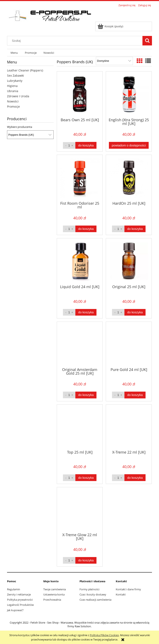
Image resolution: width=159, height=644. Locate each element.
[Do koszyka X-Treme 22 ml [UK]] (135, 478)
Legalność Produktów (20, 605)
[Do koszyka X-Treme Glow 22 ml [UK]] (86, 560)
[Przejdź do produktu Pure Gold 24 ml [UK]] (129, 344)
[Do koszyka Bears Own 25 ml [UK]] (86, 145)
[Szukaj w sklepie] (76, 41)
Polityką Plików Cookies (104, 635)
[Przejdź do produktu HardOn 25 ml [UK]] (129, 178)
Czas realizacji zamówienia (95, 600)
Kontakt (121, 594)
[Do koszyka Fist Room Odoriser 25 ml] (86, 229)
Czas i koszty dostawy (93, 594)
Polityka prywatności (20, 600)
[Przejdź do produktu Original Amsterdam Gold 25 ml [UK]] (80, 344)
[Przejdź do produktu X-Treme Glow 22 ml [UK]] (80, 510)
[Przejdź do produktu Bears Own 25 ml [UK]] (80, 94)
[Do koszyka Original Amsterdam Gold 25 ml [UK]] (86, 395)
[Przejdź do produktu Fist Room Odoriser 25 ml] (80, 178)
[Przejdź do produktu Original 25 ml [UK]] (129, 261)
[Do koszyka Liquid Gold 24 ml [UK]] (86, 312)
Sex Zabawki (16, 75)
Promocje (13, 106)
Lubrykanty (15, 81)
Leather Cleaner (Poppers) (25, 70)
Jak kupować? (15, 610)
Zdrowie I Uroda (18, 96)
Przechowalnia (52, 600)
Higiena (12, 86)
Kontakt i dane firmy (128, 589)
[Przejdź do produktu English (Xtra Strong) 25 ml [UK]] (129, 94)
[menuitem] (14, 53)
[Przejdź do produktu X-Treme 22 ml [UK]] (129, 427)
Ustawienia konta (54, 594)
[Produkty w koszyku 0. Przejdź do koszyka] (111, 26)
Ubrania (13, 91)
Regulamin (14, 589)
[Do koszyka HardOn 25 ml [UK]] (135, 229)
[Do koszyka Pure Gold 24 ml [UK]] (135, 395)
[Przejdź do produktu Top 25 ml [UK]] (80, 427)
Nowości (13, 101)
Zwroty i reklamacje (19, 594)
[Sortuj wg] (114, 61)
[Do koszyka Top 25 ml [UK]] (86, 478)
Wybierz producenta (20, 127)
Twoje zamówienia (55, 589)
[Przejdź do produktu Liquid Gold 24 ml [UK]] (80, 261)
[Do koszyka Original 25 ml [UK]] (135, 312)
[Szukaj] (147, 41)
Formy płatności (89, 589)
